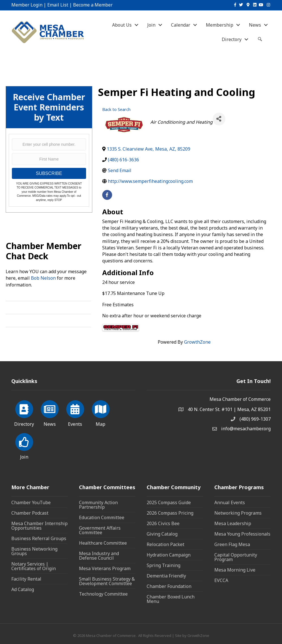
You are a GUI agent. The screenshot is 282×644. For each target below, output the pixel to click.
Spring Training (164, 565)
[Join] (24, 445)
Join (151, 25)
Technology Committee (103, 594)
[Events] (75, 412)
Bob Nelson (43, 278)
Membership (220, 25)
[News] (50, 412)
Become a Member (93, 5)
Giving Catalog (162, 534)
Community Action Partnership (98, 505)
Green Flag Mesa (232, 544)
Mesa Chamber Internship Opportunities (39, 526)
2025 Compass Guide (169, 502)
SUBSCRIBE (49, 173)
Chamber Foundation (169, 586)
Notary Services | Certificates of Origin (34, 566)
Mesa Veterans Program (105, 568)
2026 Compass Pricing (170, 513)
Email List (58, 5)
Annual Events (230, 502)
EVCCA (221, 580)
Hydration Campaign (169, 555)
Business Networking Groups (34, 551)
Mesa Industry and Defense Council (99, 556)
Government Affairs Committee (100, 530)
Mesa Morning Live (235, 570)
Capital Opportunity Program (236, 557)
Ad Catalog (23, 589)
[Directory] (24, 412)
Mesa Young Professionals (242, 534)
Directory (232, 39)
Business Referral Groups (39, 538)
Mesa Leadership (233, 523)
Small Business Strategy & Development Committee (107, 581)
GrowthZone (197, 342)
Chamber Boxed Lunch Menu (171, 599)
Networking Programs (238, 513)
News (255, 25)
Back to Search (116, 109)
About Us (122, 25)
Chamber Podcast (30, 513)
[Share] (219, 119)
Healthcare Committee (103, 543)
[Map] (101, 412)
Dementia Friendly (166, 576)
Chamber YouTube (31, 502)
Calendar (181, 25)
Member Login (27, 5)
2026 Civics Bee (163, 523)
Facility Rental (26, 579)
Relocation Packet (165, 544)
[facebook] (107, 195)
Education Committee (102, 517)
